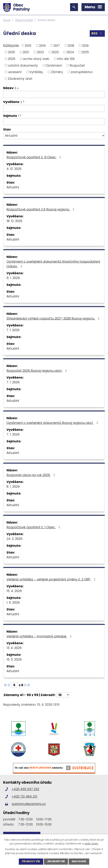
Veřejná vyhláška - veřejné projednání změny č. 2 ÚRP (52, 579)
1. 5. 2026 (13, 602)
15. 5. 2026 (14, 659)
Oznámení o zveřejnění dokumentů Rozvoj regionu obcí (53, 423)
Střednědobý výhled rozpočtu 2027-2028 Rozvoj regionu (54, 318)
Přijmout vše (30, 862)
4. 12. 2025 (14, 169)
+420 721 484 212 (24, 799)
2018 (71, 45)
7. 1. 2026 (13, 330)
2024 (70, 52)
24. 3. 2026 (14, 539)
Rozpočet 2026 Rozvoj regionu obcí (37, 371)
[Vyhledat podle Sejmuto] (54, 122)
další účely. (91, 843)
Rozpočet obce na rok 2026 (31, 475)
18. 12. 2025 (14, 221)
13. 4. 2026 (14, 648)
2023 (55, 52)
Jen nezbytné (56, 862)
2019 (85, 45)
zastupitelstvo (82, 72)
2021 (26, 52)
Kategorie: (11, 45)
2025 (85, 52)
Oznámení (54, 65)
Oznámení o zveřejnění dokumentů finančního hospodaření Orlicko (53, 264)
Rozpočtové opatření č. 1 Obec (34, 527)
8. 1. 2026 (13, 487)
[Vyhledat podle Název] (54, 94)
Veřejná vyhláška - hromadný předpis (40, 636)
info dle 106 (66, 59)
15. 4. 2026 (14, 591)
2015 (28, 45)
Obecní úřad (24, 20)
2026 (12, 59)
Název (10, 88)
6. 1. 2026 (13, 278)
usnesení (15, 72)
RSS (97, 34)
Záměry (57, 72)
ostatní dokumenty (23, 65)
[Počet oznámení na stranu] (63, 695)
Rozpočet (77, 65)
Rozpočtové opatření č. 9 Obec (34, 157)
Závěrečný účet (20, 78)
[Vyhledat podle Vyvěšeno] (54, 108)
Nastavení (80, 862)
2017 (57, 45)
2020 (11, 52)
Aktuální (13, 187)
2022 (40, 52)
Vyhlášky (36, 72)
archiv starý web (36, 59)
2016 (42, 45)
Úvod (7, 20)
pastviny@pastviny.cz (29, 806)
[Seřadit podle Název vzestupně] (18, 87)
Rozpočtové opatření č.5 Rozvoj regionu (41, 209)
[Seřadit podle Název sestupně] (18, 89)
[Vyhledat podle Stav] (54, 136)
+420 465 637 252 (25, 791)
